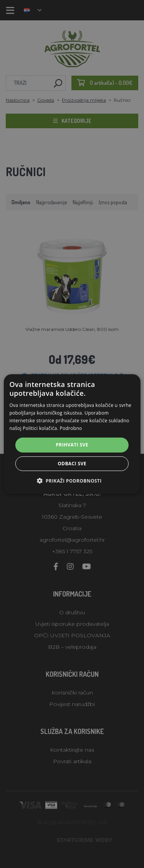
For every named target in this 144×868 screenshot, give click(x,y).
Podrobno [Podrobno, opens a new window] (71, 428)
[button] (72, 481)
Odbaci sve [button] (72, 464)
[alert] (72, 434)
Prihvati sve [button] (72, 445)
